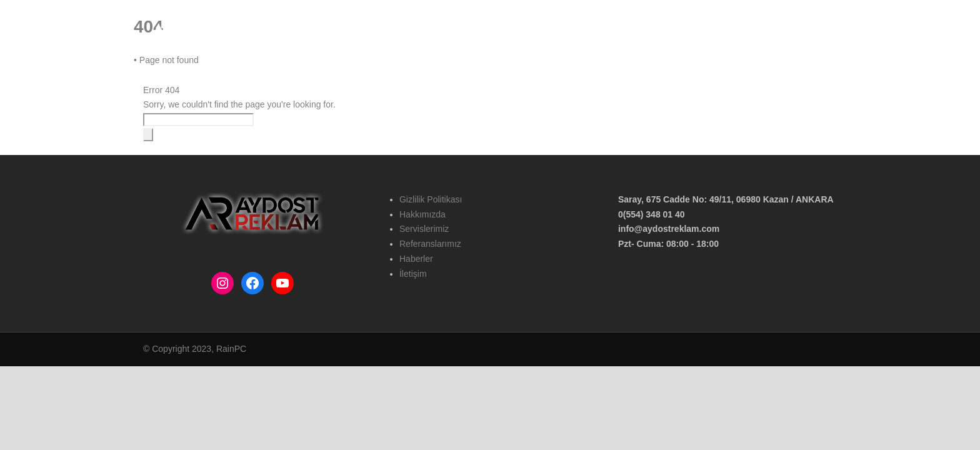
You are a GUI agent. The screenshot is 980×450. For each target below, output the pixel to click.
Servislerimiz (424, 229)
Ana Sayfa (531, 33)
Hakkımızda (587, 33)
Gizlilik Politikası (431, 199)
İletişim (823, 33)
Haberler (779, 33)
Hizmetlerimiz (649, 33)
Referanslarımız (718, 33)
